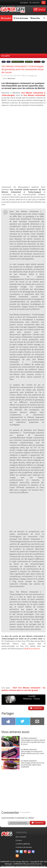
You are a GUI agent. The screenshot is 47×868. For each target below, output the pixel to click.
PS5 (4, 62)
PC (43, 62)
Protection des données (24, 847)
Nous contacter (21, 837)
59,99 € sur (32, 649)
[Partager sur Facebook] (9, 722)
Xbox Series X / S (18, 62)
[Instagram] (29, 852)
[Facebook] (17, 852)
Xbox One (29, 62)
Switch (37, 62)
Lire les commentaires (18, 823)
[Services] (17, 856)
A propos (19, 840)
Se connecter (34, 3)
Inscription (24, 3)
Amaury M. (33, 75)
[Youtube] (25, 852)
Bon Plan (35, 18)
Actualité (6, 18)
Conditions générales (23, 844)
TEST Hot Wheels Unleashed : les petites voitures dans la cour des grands (23, 689)
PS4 (9, 62)
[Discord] (33, 852)
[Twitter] (21, 852)
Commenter (37, 708)
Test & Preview (21, 18)
